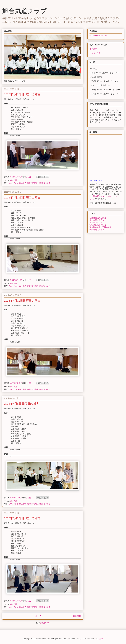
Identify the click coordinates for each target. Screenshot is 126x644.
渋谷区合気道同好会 (98, 225)
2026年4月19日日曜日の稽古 (22, 197)
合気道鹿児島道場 (97, 230)
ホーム (38, 616)
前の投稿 (77, 616)
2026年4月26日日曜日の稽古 (22, 94)
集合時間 (93, 49)
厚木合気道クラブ (97, 220)
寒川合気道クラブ (97, 223)
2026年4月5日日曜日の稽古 (22, 404)
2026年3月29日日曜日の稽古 (22, 518)
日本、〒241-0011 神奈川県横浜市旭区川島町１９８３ (29, 183)
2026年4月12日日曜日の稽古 (22, 301)
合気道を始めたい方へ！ (100, 35)
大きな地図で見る (96, 180)
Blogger (100, 639)
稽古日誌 (14, 180)
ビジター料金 (95, 53)
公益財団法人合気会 (98, 218)
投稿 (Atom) (45, 623)
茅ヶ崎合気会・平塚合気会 (101, 227)
